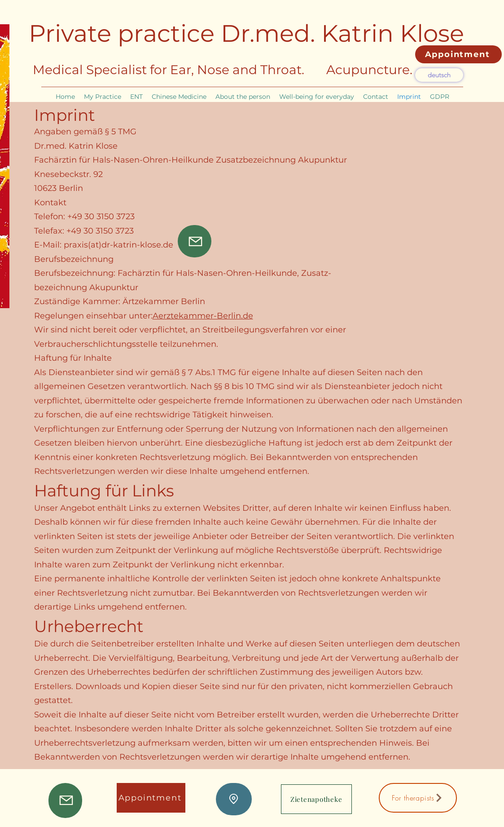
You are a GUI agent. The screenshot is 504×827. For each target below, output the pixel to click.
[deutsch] (439, 75)
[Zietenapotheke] (316, 799)
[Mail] (195, 241)
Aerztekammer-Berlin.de (203, 316)
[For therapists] (418, 798)
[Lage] (234, 799)
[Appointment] (458, 54)
